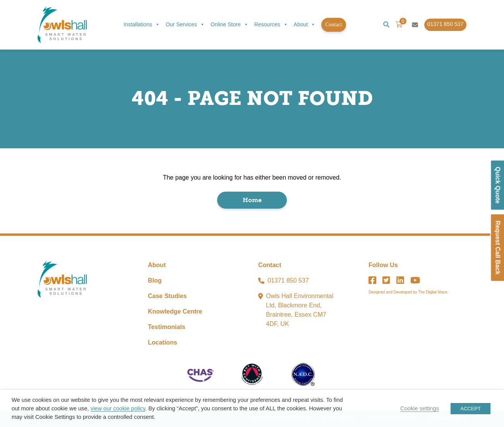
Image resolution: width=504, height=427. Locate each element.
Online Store (230, 25)
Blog (155, 281)
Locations (163, 343)
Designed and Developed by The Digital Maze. (408, 293)
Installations (142, 25)
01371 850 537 (288, 281)
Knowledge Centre (175, 312)
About (305, 25)
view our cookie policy (118, 408)
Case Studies (167, 297)
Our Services (185, 25)
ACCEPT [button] (471, 409)
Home (252, 201)
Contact (334, 25)
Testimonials (167, 328)
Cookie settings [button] (420, 408)
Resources (271, 25)
